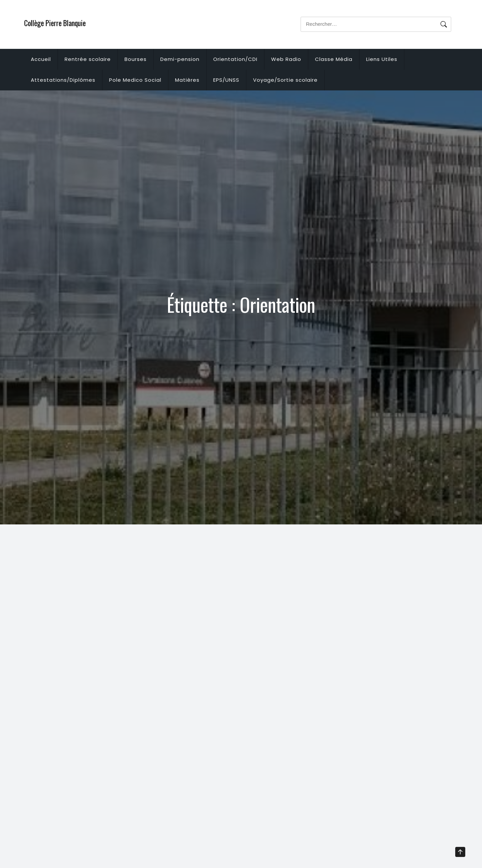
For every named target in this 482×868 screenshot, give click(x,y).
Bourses (136, 59)
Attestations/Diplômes (63, 80)
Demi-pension (180, 59)
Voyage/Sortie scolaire (285, 80)
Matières (187, 80)
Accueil (41, 59)
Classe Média (334, 59)
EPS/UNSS (226, 80)
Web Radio (286, 59)
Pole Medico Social (135, 80)
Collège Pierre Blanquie (55, 23)
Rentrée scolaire (88, 59)
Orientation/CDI (235, 59)
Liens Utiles (382, 59)
